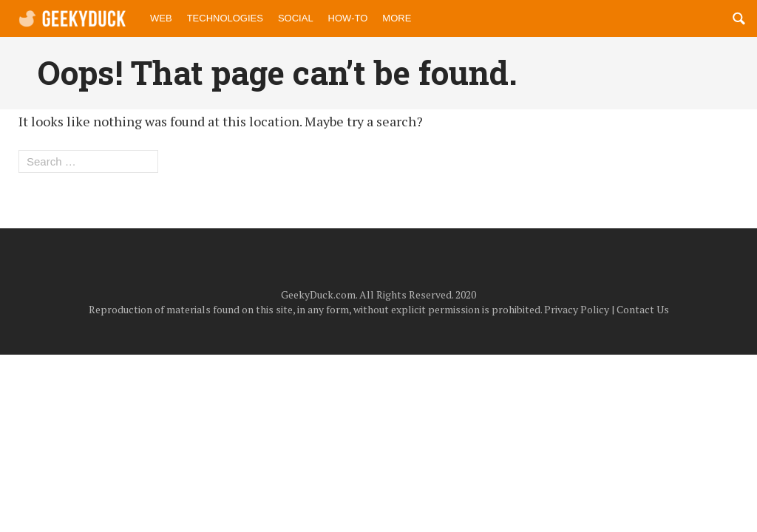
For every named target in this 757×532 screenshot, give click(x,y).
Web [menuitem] (161, 18)
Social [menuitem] (296, 18)
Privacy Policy (577, 309)
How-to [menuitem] (348, 18)
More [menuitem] (397, 18)
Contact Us (643, 309)
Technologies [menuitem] (225, 18)
